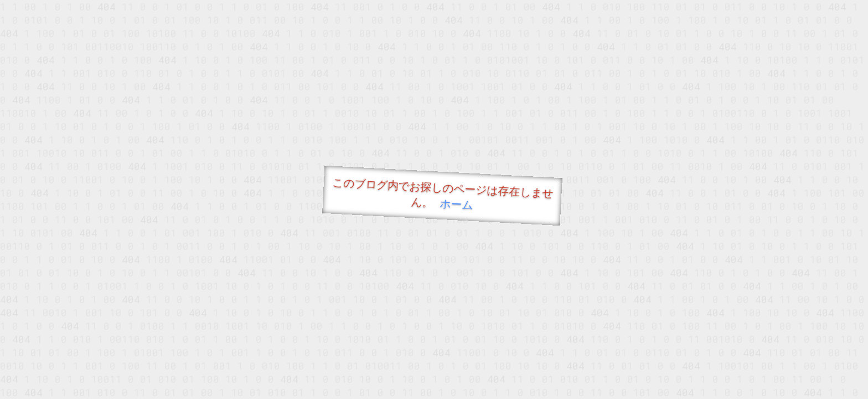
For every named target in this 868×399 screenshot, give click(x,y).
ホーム (456, 204)
